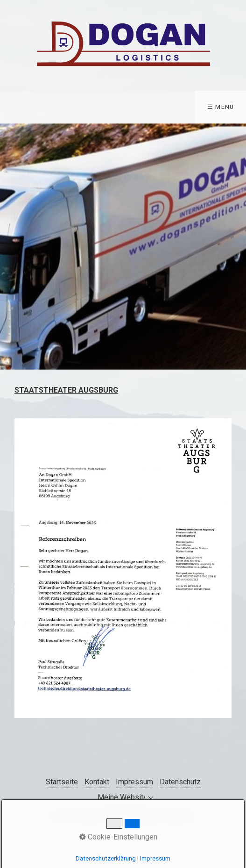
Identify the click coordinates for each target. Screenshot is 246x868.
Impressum (134, 782)
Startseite (62, 782)
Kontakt (97, 782)
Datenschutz (180, 782)
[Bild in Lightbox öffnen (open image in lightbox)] (123, 568)
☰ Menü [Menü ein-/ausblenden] (221, 107)
